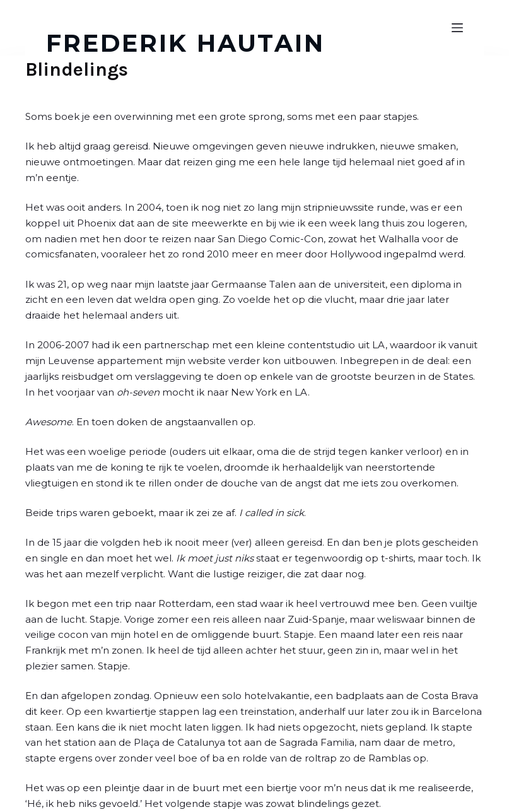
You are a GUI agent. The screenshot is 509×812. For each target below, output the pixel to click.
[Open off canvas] (457, 28)
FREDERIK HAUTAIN (186, 43)
